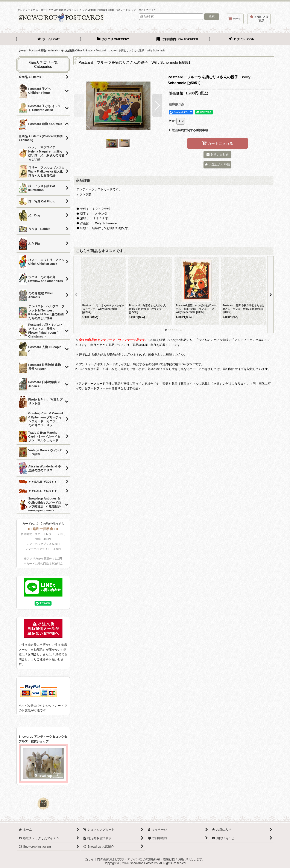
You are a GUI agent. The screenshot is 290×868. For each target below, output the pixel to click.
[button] (79, 105)
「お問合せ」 (34, 654)
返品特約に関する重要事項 (188, 130)
